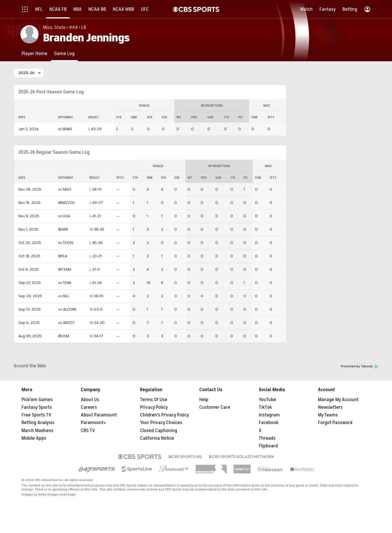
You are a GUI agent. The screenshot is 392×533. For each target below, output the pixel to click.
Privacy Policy (154, 407)
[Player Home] (34, 53)
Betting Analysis (38, 423)
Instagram (269, 415)
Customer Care (215, 407)
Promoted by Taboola (360, 366)
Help (204, 400)
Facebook (269, 423)
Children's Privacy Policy (165, 415)
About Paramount (99, 415)
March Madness (37, 431)
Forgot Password (335, 423)
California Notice (157, 438)
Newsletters (330, 407)
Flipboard (268, 446)
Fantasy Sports (37, 407)
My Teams (328, 415)
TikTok (265, 407)
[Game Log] (64, 53)
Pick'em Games (37, 400)
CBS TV (88, 431)
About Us (90, 400)
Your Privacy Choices (161, 423)
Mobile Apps (34, 438)
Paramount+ (93, 423)
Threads (267, 438)
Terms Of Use (154, 400)
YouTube (267, 400)
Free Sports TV (36, 415)
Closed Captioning (159, 431)
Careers (89, 407)
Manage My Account (338, 400)
